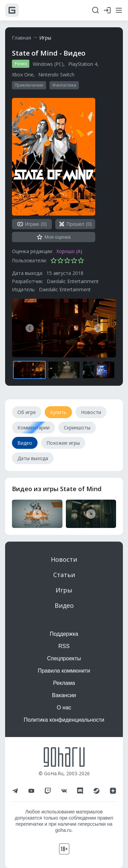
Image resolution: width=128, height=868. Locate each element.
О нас (64, 708)
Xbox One (23, 75)
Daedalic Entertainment (73, 281)
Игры (45, 38)
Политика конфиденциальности (64, 720)
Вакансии (64, 695)
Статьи (64, 575)
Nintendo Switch (56, 75)
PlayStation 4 (83, 64)
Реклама (64, 683)
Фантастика (64, 85)
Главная (22, 38)
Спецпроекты (64, 658)
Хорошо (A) (69, 251)
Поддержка (64, 634)
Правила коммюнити (64, 671)
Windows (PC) (48, 64)
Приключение (29, 85)
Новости (64, 559)
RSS (64, 646)
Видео (64, 605)
